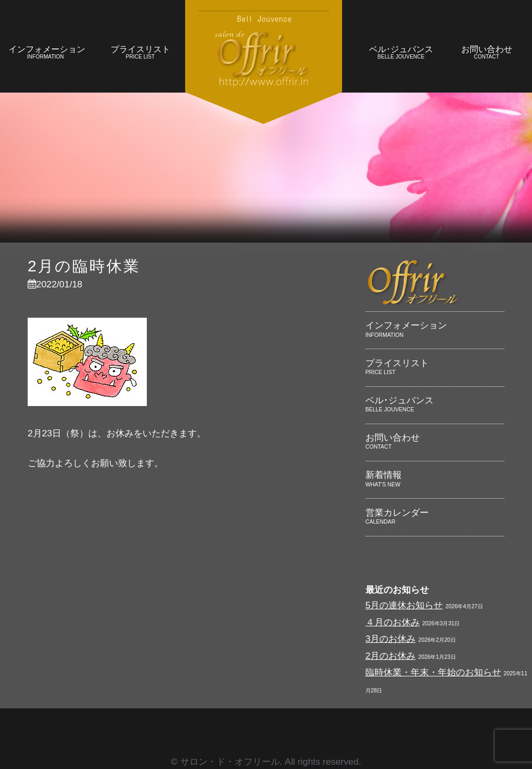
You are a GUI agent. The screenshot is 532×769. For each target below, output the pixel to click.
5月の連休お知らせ (404, 605)
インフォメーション (47, 53)
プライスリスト (140, 53)
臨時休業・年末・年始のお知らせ (433, 672)
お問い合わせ (487, 53)
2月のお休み (391, 656)
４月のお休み (393, 622)
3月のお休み (391, 639)
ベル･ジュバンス (401, 53)
